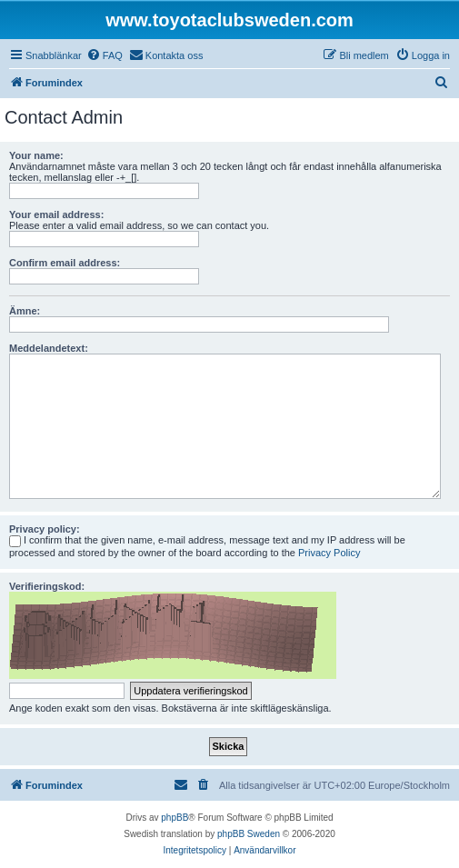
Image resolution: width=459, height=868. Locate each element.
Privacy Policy (329, 553)
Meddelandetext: (49, 348)
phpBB (175, 818)
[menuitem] (105, 55)
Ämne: (25, 311)
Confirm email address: (65, 263)
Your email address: (56, 215)
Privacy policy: (45, 529)
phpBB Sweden (249, 834)
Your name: (36, 155)
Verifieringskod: (47, 586)
